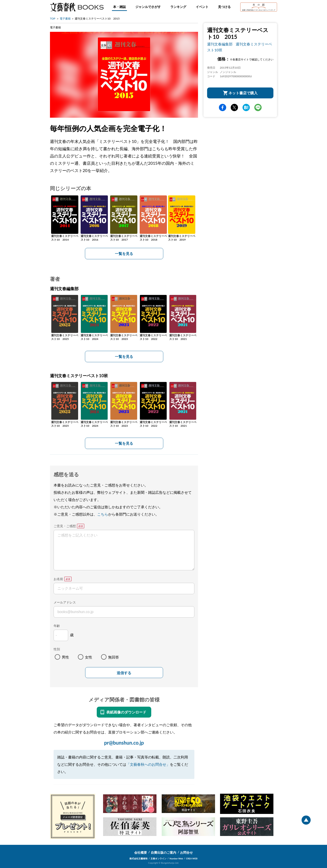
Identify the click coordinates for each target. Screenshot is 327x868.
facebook (223, 107)
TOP (53, 19)
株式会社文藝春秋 (139, 858)
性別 (57, 649)
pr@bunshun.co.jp (124, 743)
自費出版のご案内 (163, 852)
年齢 (57, 626)
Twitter (234, 107)
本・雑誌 (119, 7)
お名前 (58, 579)
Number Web (176, 858)
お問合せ (186, 852)
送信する (124, 673)
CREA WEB (192, 858)
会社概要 (141, 852)
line (258, 107)
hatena (246, 107)
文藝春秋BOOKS (77, 7)
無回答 (114, 657)
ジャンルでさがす (148, 7)
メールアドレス (65, 602)
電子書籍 (65, 19)
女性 (89, 657)
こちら (103, 514)
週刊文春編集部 (220, 44)
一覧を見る (124, 253)
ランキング (178, 7)
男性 (65, 657)
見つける (224, 7)
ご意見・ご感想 (65, 526)
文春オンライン (159, 858)
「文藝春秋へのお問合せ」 (148, 764)
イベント (202, 7)
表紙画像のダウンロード (126, 712)
